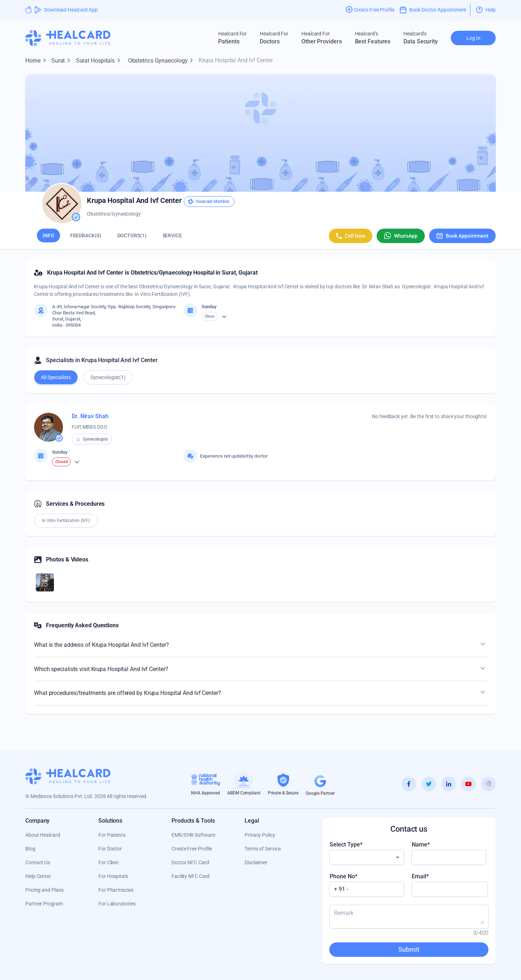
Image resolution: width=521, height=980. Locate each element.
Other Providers (322, 38)
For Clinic (109, 862)
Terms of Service (262, 849)
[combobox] (367, 857)
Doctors (274, 38)
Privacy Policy (260, 835)
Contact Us (38, 862)
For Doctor (110, 849)
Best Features (373, 38)
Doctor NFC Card (190, 862)
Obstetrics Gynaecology (162, 61)
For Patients (112, 835)
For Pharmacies (116, 890)
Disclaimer (256, 862)
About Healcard (43, 835)
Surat (63, 61)
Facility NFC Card (190, 876)
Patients (232, 38)
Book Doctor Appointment (433, 10)
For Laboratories (117, 904)
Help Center (38, 876)
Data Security (421, 38)
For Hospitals (113, 876)
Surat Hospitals (100, 61)
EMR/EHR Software (193, 835)
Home (37, 61)
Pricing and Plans (45, 890)
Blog (30, 849)
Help (486, 10)
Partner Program (44, 904)
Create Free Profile (192, 849)
